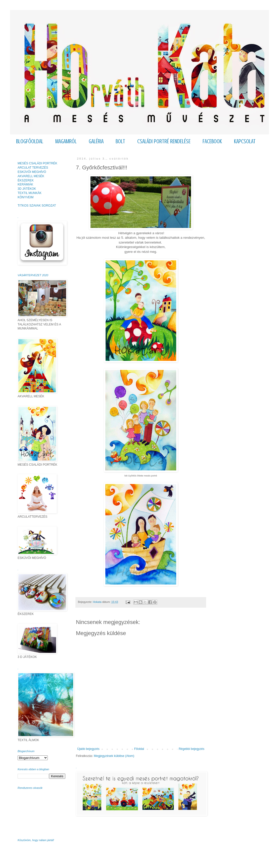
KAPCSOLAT (245, 141)
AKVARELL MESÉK (31, 176)
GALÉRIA (96, 141)
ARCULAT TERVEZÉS (33, 168)
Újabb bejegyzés (88, 749)
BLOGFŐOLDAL (30, 141)
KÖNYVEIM (26, 197)
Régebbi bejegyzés (192, 749)
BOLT (120, 141)
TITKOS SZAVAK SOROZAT (37, 206)
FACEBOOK (212, 141)
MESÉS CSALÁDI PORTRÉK (37, 163)
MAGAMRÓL (66, 141)
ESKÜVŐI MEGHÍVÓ (32, 172)
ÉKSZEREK (26, 180)
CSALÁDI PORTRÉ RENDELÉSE (164, 141)
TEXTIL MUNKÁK (30, 193)
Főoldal (139, 749)
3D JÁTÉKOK (27, 189)
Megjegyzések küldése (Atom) (114, 756)
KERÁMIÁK (25, 184)
